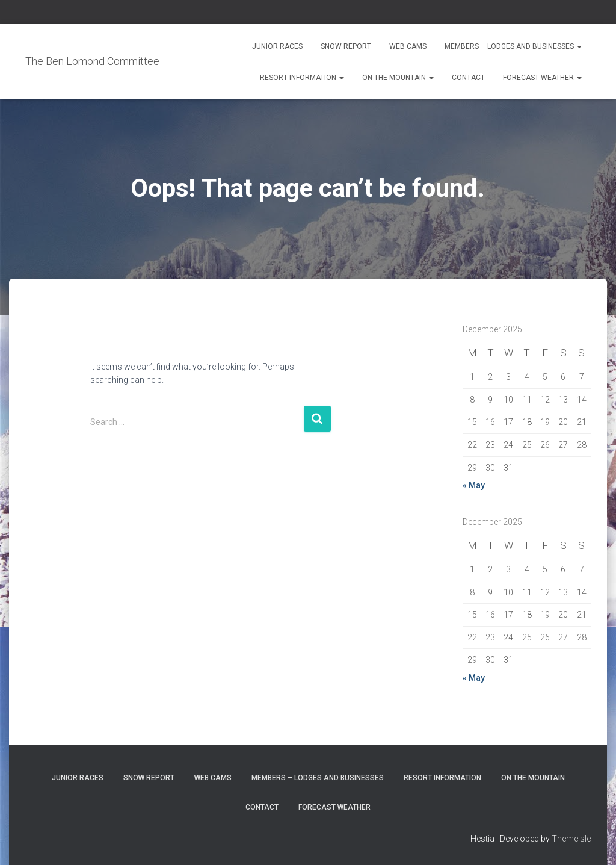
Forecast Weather (542, 78)
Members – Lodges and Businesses (513, 46)
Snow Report (346, 46)
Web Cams (408, 46)
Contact (468, 78)
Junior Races (277, 46)
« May (474, 485)
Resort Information (302, 78)
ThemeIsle (571, 839)
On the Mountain (398, 78)
